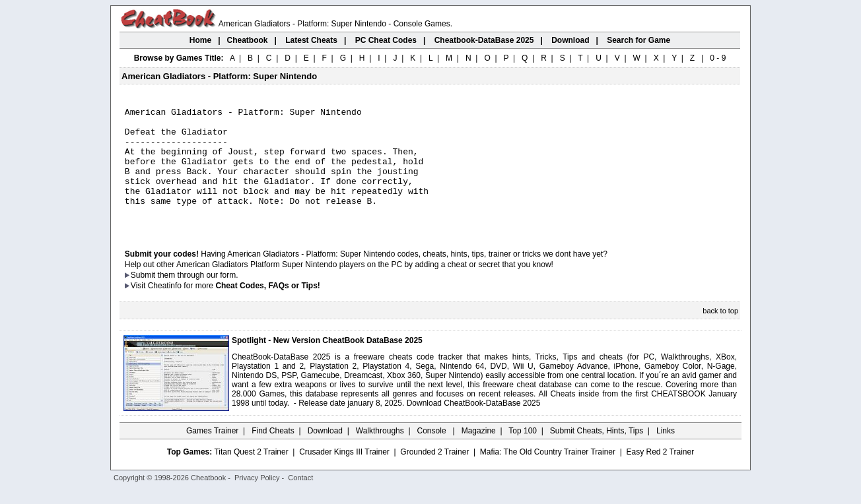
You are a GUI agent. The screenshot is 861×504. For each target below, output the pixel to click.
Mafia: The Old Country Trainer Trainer (548, 476)
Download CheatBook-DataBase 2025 (474, 427)
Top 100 (523, 455)
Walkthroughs (380, 455)
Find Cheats (273, 455)
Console (433, 455)
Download (325, 455)
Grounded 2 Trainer (434, 476)
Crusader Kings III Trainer (344, 476)
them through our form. (198, 299)
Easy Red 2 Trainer (660, 476)
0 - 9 (718, 58)
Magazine (479, 455)
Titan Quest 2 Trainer (251, 476)
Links (666, 455)
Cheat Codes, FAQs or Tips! (267, 309)
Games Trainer (212, 455)
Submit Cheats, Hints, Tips (597, 455)
